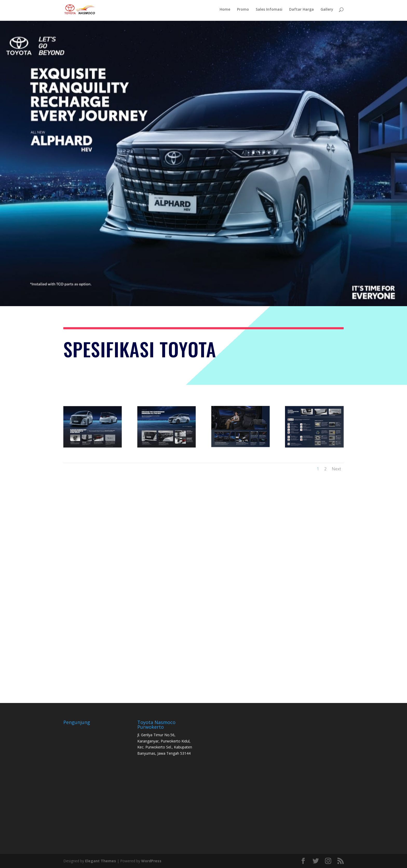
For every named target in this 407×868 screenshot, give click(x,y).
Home (225, 11)
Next (336, 469)
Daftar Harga (301, 11)
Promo (243, 11)
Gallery (327, 11)
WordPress (151, 861)
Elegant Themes (101, 861)
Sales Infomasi (269, 11)
